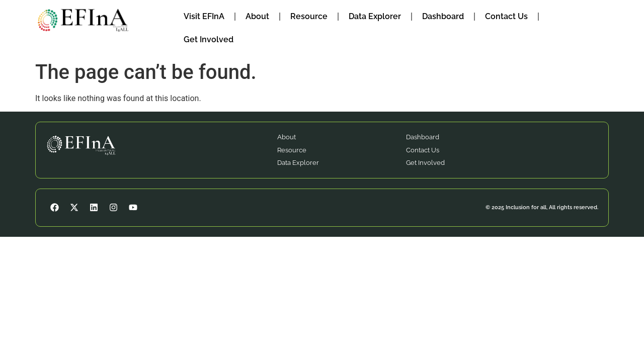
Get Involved (209, 39)
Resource (309, 16)
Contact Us (506, 16)
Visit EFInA (204, 16)
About (257, 16)
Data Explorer (375, 16)
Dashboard (443, 16)
